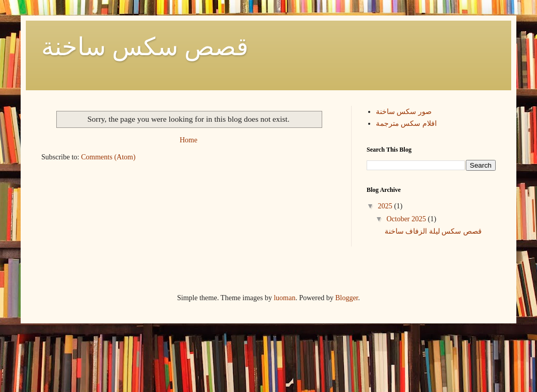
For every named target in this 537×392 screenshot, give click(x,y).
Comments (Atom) (108, 157)
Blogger (346, 298)
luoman (285, 298)
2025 (386, 206)
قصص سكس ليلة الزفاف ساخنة (433, 231)
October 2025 (407, 219)
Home (188, 140)
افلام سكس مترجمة (406, 124)
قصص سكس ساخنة (145, 47)
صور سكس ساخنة (404, 112)
